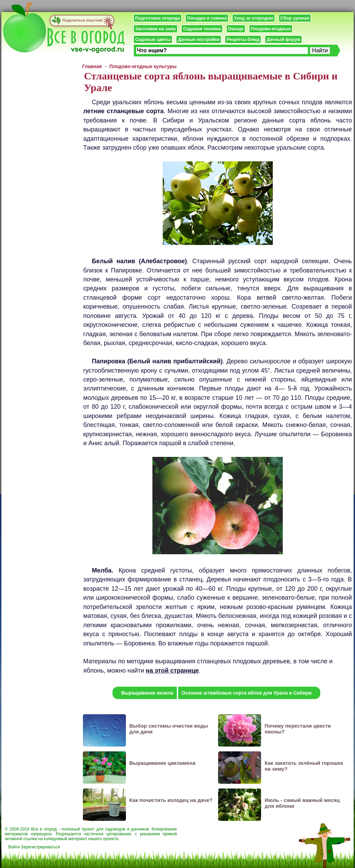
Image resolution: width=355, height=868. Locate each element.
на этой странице (172, 671)
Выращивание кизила (147, 693)
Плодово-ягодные (271, 29)
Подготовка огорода (158, 18)
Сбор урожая (295, 18)
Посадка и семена (207, 18)
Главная (92, 66)
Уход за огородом (254, 18)
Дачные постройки (199, 39)
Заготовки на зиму (155, 29)
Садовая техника (202, 29)
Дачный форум (283, 39)
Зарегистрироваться (40, 847)
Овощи (236, 29)
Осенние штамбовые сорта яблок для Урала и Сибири (247, 693)
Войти (14, 847)
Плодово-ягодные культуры (143, 66)
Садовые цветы (153, 39)
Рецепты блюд (243, 39)
